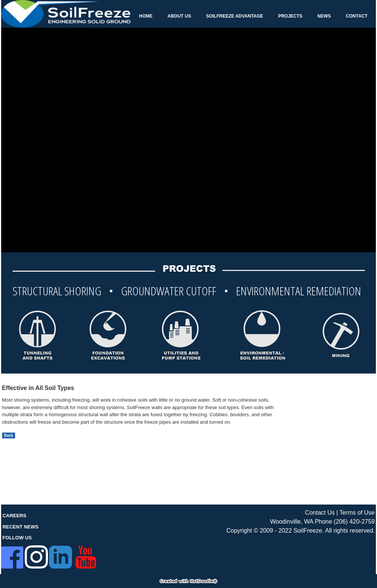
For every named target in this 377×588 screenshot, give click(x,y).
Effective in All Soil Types (38, 388)
